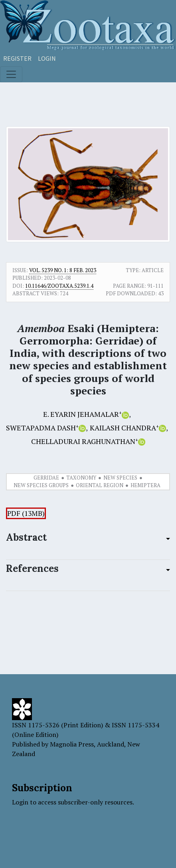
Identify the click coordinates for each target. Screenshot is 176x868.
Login (47, 58)
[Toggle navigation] (11, 74)
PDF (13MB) (26, 513)
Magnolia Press (72, 744)
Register (17, 58)
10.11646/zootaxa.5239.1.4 (59, 286)
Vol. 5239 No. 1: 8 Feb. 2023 (63, 270)
